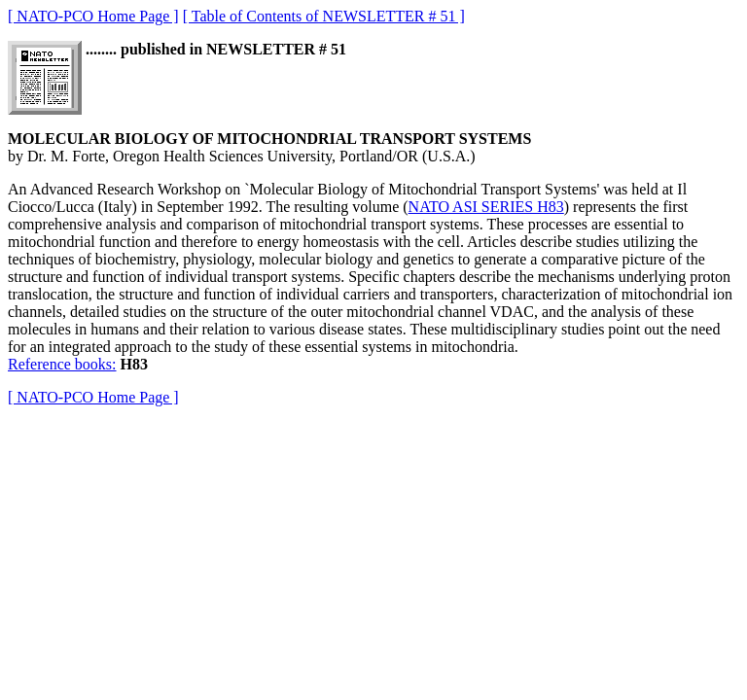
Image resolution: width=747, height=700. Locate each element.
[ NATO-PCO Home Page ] (93, 16)
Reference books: (62, 364)
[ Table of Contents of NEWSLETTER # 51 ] (324, 16)
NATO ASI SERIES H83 (486, 207)
